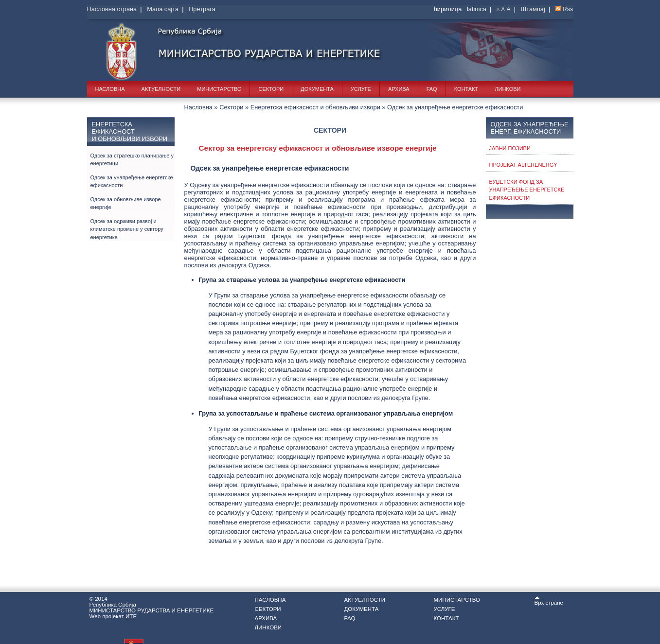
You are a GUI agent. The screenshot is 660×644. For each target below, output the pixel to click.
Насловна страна (112, 9)
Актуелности (161, 89)
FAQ (432, 89)
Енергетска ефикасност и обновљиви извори (315, 107)
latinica (477, 9)
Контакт (466, 89)
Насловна (110, 89)
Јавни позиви (510, 148)
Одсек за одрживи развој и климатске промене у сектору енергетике (127, 229)
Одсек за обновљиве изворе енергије (126, 203)
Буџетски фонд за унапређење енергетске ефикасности (527, 190)
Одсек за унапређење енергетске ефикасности (132, 182)
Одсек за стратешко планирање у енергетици (132, 160)
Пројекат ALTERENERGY (523, 165)
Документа (317, 89)
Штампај (533, 9)
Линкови (508, 89)
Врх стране (549, 601)
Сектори (271, 89)
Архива (399, 89)
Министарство (219, 89)
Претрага (202, 9)
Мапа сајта (163, 9)
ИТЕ (131, 616)
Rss (568, 9)
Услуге (361, 89)
